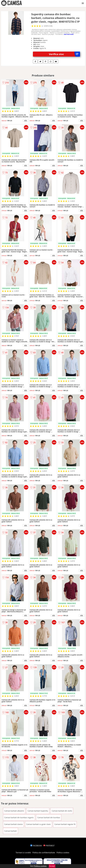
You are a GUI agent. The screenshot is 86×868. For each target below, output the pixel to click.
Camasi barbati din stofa (62, 811)
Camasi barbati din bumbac (49, 818)
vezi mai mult (69, 34)
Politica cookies (63, 853)
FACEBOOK (36, 846)
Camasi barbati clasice (13, 824)
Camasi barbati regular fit (65, 824)
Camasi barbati (10, 831)
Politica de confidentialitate (44, 853)
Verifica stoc (65, 54)
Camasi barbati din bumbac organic (19, 818)
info (26, 120)
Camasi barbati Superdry (38, 811)
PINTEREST (49, 846)
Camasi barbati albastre (14, 811)
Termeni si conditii (23, 853)
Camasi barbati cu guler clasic (38, 824)
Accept (52, 866)
